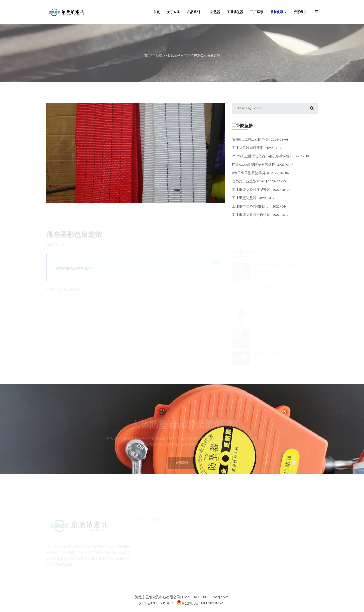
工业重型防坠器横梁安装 (261, 193)
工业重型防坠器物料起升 (260, 210)
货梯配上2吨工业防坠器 (260, 143)
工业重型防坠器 (254, 202)
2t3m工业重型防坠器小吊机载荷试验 (270, 160)
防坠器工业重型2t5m (259, 185)
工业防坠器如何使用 (257, 151)
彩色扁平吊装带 (179, 55)
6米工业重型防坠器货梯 (260, 177)
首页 (147, 55)
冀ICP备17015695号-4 (156, 603)
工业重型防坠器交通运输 (261, 218)
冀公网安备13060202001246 (201, 603)
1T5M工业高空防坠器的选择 (263, 168)
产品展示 (159, 55)
